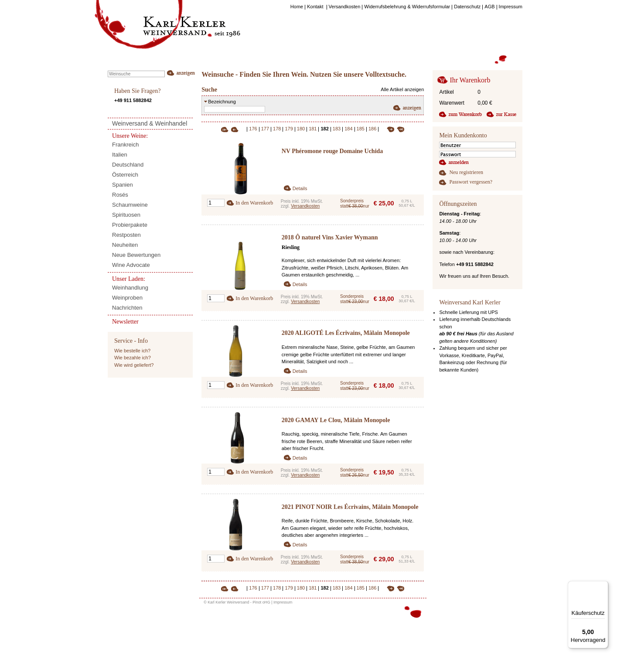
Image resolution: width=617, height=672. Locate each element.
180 (301, 129)
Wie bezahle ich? (133, 358)
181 (313, 129)
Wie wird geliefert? (134, 365)
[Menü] (603, 586)
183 (337, 129)
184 (348, 129)
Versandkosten (305, 206)
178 (277, 129)
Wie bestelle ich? (132, 351)
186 (372, 129)
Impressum (283, 602)
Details (300, 188)
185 (361, 129)
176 (253, 129)
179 (289, 129)
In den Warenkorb (254, 203)
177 (265, 129)
